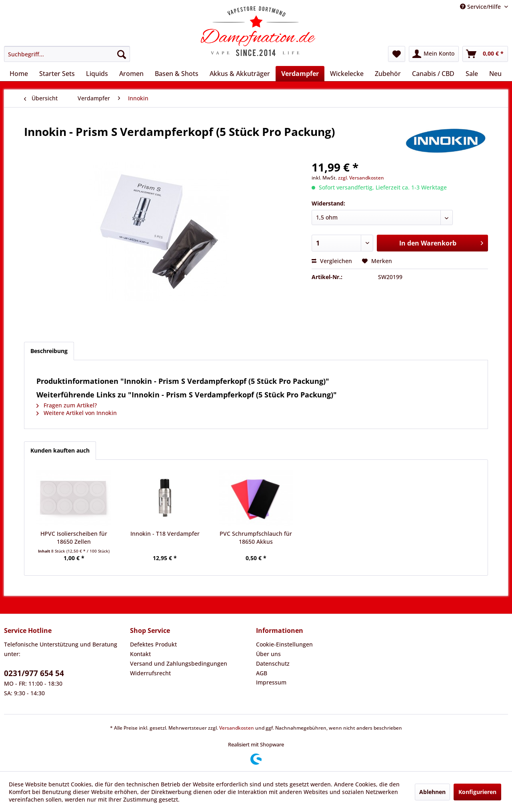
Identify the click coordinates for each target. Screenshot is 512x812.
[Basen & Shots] (177, 74)
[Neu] (495, 74)
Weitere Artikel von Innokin (77, 413)
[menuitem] (67, 54)
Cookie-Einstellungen (284, 644)
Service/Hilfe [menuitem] (481, 7)
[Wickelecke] (347, 74)
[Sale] (472, 74)
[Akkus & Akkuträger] (240, 74)
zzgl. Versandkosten (361, 178)
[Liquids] (97, 74)
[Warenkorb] (485, 54)
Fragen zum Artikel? (67, 405)
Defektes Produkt (153, 644)
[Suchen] (122, 54)
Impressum (271, 682)
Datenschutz (273, 663)
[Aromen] (131, 74)
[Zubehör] (388, 74)
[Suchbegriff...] (67, 54)
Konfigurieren (477, 792)
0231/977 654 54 (34, 673)
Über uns (268, 654)
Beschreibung (49, 351)
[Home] (19, 74)
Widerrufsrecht (150, 673)
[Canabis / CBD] (433, 74)
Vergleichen (332, 261)
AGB (262, 673)
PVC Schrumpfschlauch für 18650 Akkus (256, 538)
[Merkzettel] (397, 54)
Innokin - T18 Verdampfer (165, 534)
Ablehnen (432, 792)
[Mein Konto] (434, 54)
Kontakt (140, 654)
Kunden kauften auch (60, 450)
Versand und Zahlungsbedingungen (179, 663)
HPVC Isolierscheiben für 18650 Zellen (74, 538)
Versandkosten (237, 728)
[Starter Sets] (57, 74)
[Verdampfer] (300, 74)
